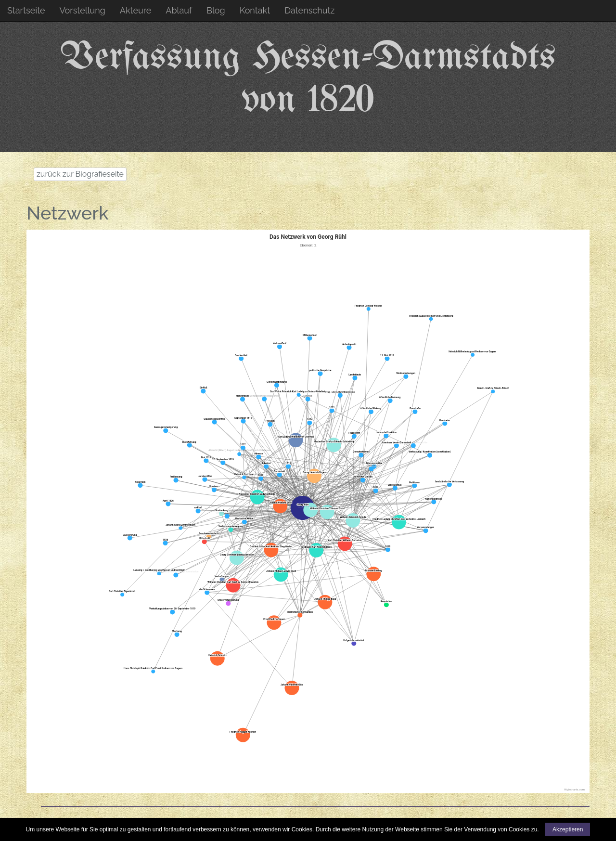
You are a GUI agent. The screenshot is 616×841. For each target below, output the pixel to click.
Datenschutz (309, 10)
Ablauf (179, 10)
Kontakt (255, 10)
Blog (216, 10)
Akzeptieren (568, 829)
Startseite (26, 10)
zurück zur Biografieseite (80, 174)
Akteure (135, 10)
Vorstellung (83, 10)
